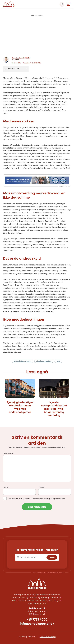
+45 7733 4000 (37, 620)
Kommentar (9, 454)
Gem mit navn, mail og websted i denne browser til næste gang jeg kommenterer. (37, 499)
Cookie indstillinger (48, 637)
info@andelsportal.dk (37, 624)
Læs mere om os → (37, 604)
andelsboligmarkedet (22, 361)
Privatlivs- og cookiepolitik (52, 573)
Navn (7, 487)
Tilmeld (52, 557)
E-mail (42, 487)
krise (58, 361)
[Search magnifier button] (62, 4)
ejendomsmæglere (44, 361)
